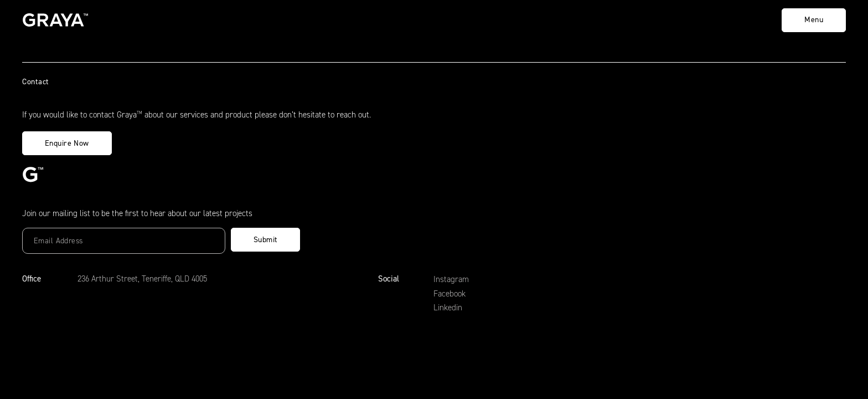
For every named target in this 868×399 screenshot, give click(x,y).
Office (32, 279)
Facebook (449, 294)
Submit (265, 240)
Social (389, 279)
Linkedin (448, 308)
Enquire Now (67, 143)
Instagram (451, 279)
